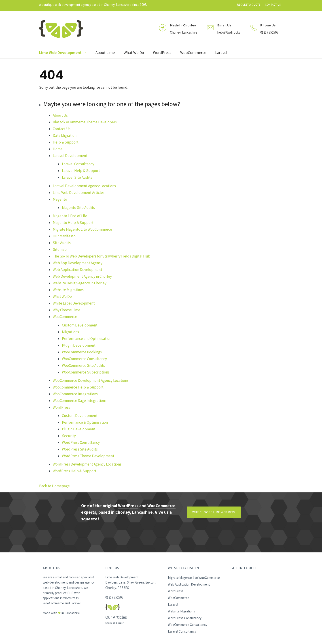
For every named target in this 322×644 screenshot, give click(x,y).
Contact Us (62, 129)
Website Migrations (68, 290)
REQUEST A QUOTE (249, 5)
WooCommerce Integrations (75, 394)
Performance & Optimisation (85, 422)
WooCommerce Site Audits (83, 365)
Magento (60, 199)
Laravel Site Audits (77, 177)
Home (58, 149)
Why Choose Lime (67, 310)
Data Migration (65, 135)
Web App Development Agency (78, 263)
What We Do (62, 296)
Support (120, 623)
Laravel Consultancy (78, 164)
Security (69, 436)
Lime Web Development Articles (79, 193)
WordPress (61, 407)
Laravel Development (70, 156)
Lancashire (72, 613)
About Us (60, 115)
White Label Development (74, 303)
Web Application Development (77, 270)
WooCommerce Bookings (82, 352)
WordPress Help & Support (75, 471)
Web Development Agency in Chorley (82, 276)
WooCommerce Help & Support (78, 387)
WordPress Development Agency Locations (87, 464)
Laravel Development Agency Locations (84, 186)
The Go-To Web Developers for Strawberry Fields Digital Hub (102, 256)
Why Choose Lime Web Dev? (214, 512)
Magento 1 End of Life (70, 216)
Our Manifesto (64, 236)
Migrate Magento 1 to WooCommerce (82, 229)
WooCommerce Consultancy (84, 359)
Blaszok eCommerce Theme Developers (85, 122)
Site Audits (62, 243)
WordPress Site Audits (80, 449)
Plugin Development (79, 345)
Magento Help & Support (73, 223)
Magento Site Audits (78, 208)
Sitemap (60, 249)
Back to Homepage (54, 486)
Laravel (75, 603)
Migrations (70, 332)
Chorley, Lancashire (134, 512)
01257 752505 (269, 32)
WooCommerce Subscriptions (86, 372)
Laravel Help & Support (81, 171)
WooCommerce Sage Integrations (80, 401)
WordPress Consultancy (81, 442)
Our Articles (116, 617)
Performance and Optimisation (87, 339)
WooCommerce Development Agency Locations (91, 380)
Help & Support (66, 142)
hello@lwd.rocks (229, 32)
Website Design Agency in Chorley (80, 283)
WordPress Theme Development (88, 456)
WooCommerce (65, 317)
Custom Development (80, 325)
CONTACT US (273, 5)
